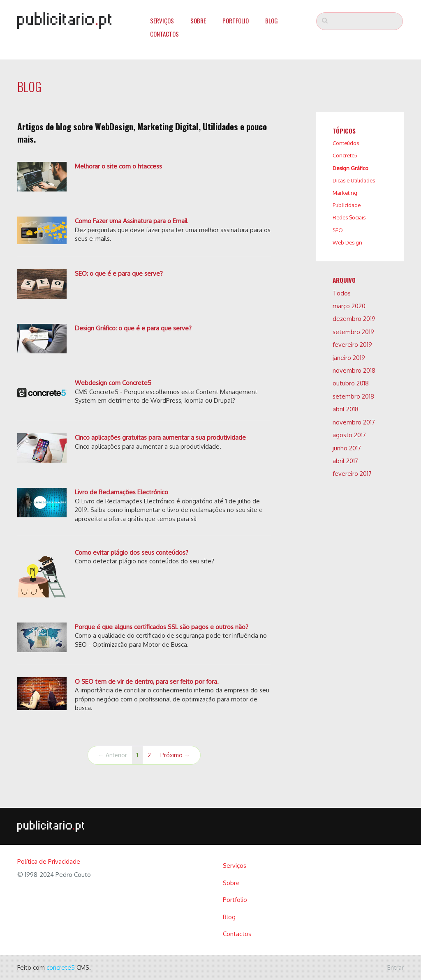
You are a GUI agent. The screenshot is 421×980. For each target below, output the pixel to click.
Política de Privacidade (49, 861)
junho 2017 (347, 448)
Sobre (198, 21)
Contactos (164, 34)
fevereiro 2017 (352, 474)
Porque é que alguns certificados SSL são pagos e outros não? (162, 627)
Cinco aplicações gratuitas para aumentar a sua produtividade (160, 437)
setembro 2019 (353, 332)
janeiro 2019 (349, 358)
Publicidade (347, 205)
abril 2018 (346, 409)
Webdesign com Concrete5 (113, 383)
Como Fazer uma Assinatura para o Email (131, 221)
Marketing (345, 193)
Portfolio (236, 21)
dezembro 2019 (354, 319)
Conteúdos (346, 143)
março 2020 (349, 306)
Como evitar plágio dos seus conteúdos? (132, 552)
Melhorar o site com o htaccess (118, 166)
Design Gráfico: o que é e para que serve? (133, 328)
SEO (338, 230)
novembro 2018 (354, 370)
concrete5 (61, 967)
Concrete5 (345, 155)
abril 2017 (345, 461)
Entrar (396, 967)
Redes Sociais (349, 217)
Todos (342, 293)
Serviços (162, 21)
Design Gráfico (350, 168)
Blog (272, 21)
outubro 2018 (351, 383)
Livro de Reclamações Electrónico (121, 492)
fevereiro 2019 (352, 345)
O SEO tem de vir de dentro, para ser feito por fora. (147, 681)
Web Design (347, 242)
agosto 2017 (349, 435)
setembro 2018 (353, 396)
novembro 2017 (354, 422)
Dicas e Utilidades (354, 180)
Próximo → (175, 755)
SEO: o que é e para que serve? (119, 273)
